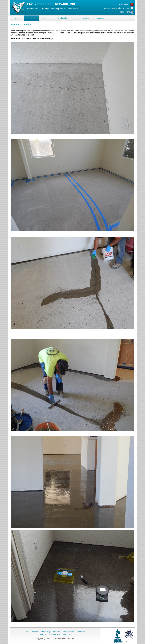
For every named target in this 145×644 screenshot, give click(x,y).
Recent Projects (82, 18)
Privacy (43, 634)
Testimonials (63, 18)
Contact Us (101, 18)
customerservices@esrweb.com (117, 8)
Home (18, 18)
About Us (46, 18)
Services (31, 18)
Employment (66, 634)
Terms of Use (53, 634)
